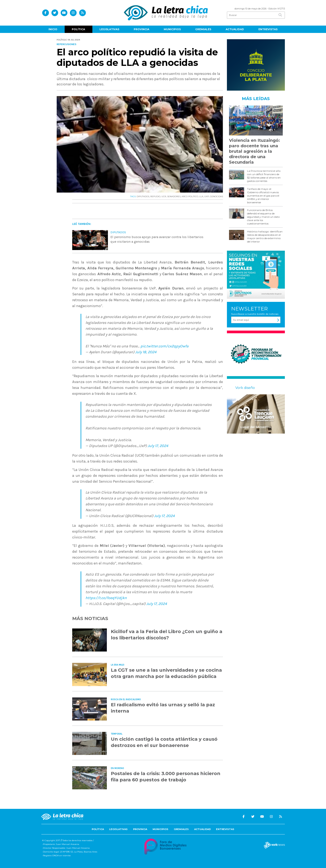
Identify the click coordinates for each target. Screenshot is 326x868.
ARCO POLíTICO (190, 196)
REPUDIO (155, 196)
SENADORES (174, 196)
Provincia (141, 29)
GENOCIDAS (216, 196)
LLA (201, 196)
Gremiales (203, 29)
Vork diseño (245, 388)
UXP (207, 196)
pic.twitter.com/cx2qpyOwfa (164, 346)
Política (78, 29)
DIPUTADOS (143, 196)
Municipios (172, 29)
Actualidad (235, 29)
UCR (164, 196)
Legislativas (109, 29)
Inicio (53, 29)
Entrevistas (268, 29)
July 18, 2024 (146, 352)
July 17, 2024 (158, 446)
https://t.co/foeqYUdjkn (106, 598)
